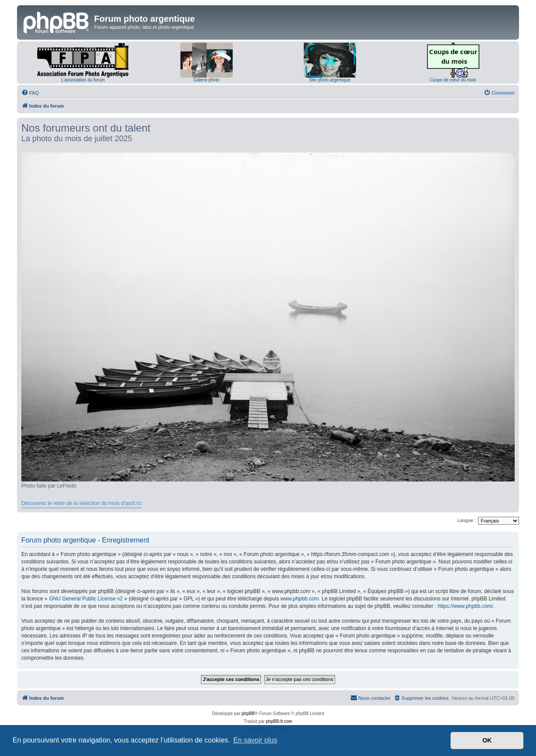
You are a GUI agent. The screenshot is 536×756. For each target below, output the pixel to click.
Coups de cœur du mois (453, 80)
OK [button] (487, 740)
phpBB (248, 714)
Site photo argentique (330, 80)
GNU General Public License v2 (86, 599)
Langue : (466, 520)
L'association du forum (83, 80)
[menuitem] (30, 93)
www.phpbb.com (300, 599)
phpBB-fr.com (279, 721)
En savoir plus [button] (255, 740)
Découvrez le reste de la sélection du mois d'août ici (81, 503)
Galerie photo (206, 80)
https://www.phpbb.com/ (465, 606)
